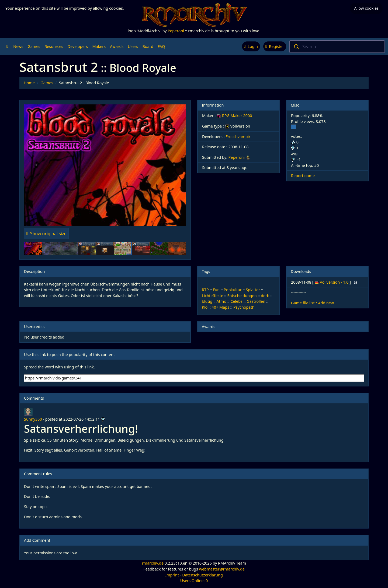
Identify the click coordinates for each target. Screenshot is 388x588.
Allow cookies (366, 8)
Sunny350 (33, 419)
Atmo (221, 301)
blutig (207, 301)
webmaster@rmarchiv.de (222, 569)
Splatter (253, 290)
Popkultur (233, 290)
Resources (54, 46)
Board (148, 46)
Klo (205, 307)
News (18, 46)
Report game (303, 176)
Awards (117, 46)
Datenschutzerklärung (202, 575)
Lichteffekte (212, 296)
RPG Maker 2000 (234, 116)
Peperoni (176, 31)
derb (265, 296)
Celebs (236, 301)
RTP (205, 290)
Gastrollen (256, 301)
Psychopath (244, 307)
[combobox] (337, 47)
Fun (216, 290)
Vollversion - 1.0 (335, 282)
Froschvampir (238, 137)
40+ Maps (221, 307)
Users (133, 46)
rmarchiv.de (153, 563)
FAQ (161, 46)
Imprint (172, 575)
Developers (78, 46)
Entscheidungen (242, 296)
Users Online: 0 (194, 581)
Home (29, 83)
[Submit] (296, 47)
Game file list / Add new (312, 303)
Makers (99, 46)
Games (34, 46)
